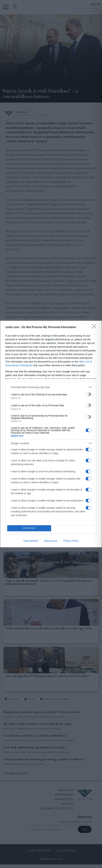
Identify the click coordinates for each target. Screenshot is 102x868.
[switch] (88, 394)
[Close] (95, 327)
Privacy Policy (71, 541)
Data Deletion (31, 541)
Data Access (51, 541)
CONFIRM (29, 528)
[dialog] (51, 434)
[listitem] (51, 387)
